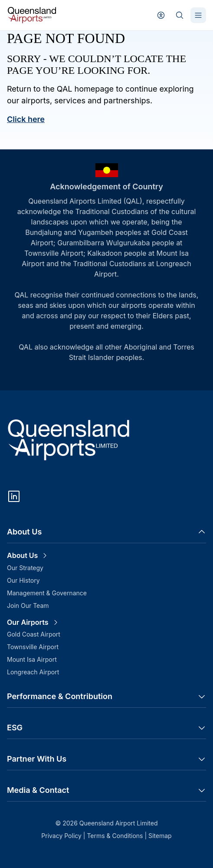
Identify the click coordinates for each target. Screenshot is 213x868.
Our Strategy (25, 568)
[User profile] (161, 15)
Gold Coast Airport (34, 634)
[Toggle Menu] (198, 15)
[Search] (180, 15)
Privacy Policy (62, 836)
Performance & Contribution (106, 696)
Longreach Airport (33, 672)
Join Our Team (28, 606)
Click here (26, 119)
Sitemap (160, 836)
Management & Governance (47, 593)
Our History (23, 580)
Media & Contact (106, 790)
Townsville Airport (33, 647)
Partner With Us (106, 759)
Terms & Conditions (116, 836)
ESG (106, 728)
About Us (106, 532)
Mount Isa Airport (32, 659)
